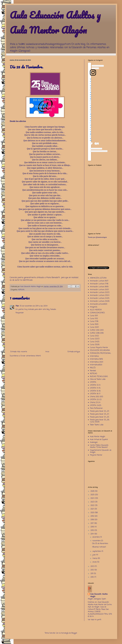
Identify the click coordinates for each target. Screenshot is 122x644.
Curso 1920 (94, 324)
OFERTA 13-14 (95, 385)
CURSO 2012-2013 (97, 330)
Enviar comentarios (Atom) (31, 356)
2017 (92, 523)
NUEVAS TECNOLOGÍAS (99, 377)
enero (95, 562)
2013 (92, 566)
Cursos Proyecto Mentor (99, 348)
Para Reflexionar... (97, 408)
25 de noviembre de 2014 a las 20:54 (34, 306)
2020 (93, 513)
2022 (93, 506)
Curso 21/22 (94, 336)
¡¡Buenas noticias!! (99, 547)
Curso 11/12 (94, 319)
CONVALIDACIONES (97, 313)
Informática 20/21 (97, 362)
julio (94, 555)
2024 (93, 498)
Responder (20, 313)
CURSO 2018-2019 (97, 333)
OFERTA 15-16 (95, 391)
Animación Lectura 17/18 (99, 284)
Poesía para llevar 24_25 (99, 417)
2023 (93, 502)
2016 (93, 527)
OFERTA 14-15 (95, 388)
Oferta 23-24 (95, 403)
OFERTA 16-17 (95, 394)
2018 (92, 520)
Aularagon (94, 442)
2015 (92, 530)
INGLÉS (93, 368)
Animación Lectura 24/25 (100, 298)
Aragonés (94, 307)
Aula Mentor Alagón (98, 437)
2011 (92, 574)
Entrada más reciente (19, 352)
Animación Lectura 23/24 (100, 295)
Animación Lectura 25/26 (100, 301)
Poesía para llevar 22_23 (99, 411)
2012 (92, 570)
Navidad (93, 371)
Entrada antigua (74, 352)
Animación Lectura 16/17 (99, 281)
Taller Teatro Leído (97, 425)
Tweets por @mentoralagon (97, 237)
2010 (92, 577)
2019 (93, 516)
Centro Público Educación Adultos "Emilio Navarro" (99, 446)
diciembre (96, 537)
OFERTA (93, 382)
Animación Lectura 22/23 (100, 293)
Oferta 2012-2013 (97, 397)
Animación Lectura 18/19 (99, 287)
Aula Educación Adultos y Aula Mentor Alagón (55, 23)
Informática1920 (96, 365)
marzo (95, 558)
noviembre (97, 541)
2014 (92, 534)
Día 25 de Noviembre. (100, 544)
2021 (92, 509)
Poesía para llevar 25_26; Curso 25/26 (100, 421)
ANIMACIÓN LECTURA (98, 278)
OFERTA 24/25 (96, 406)
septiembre (97, 551)
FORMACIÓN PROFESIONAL (101, 353)
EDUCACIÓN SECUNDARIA (100, 350)
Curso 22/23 (95, 339)
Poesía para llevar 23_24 (99, 414)
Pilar (17, 306)
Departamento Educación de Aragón (101, 451)
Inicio (47, 352)
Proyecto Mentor (96, 455)
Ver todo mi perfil (94, 620)
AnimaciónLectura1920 (99, 304)
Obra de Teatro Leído (98, 379)
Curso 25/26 (95, 345)
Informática (94, 356)
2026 (93, 491)
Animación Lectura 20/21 (99, 290)
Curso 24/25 (95, 342)
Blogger (74, 633)
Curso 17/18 (94, 321)
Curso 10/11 (94, 316)
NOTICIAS (21, 290)
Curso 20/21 (94, 327)
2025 (93, 495)
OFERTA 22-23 (96, 400)
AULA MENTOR (96, 310)
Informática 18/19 (96, 359)
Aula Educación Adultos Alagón (99, 595)
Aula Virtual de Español (99, 440)
